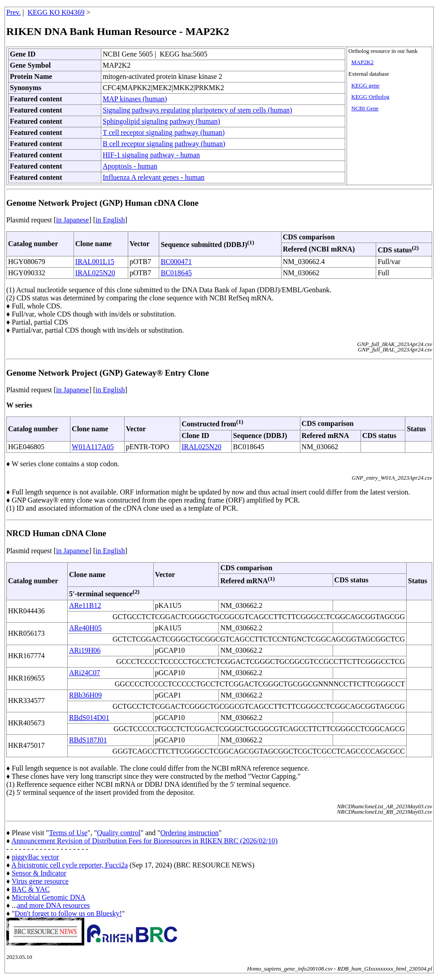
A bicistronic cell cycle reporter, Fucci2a (69, 865)
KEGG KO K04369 (56, 12)
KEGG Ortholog (371, 97)
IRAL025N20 (95, 273)
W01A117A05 (93, 447)
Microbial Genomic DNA (48, 897)
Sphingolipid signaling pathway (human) (161, 121)
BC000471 (176, 262)
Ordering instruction (190, 833)
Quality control (119, 833)
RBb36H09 (85, 695)
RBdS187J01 (88, 740)
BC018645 (176, 273)
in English (110, 220)
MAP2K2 (363, 62)
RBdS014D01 (89, 718)
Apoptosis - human (130, 166)
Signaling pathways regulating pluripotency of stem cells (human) (197, 110)
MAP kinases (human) (135, 99)
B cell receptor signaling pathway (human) (164, 144)
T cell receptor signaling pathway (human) (164, 132)
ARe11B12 (85, 605)
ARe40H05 (85, 628)
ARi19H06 (85, 650)
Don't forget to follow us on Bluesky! (68, 913)
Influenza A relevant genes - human (154, 177)
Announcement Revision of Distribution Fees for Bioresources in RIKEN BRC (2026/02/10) (144, 841)
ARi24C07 (85, 673)
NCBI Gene (365, 108)
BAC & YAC (31, 889)
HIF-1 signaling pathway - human (151, 155)
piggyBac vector (35, 857)
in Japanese (72, 220)
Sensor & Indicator (39, 873)
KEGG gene (366, 86)
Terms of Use (68, 833)
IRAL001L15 (95, 262)
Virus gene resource (40, 881)
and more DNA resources (53, 905)
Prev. (13, 12)
